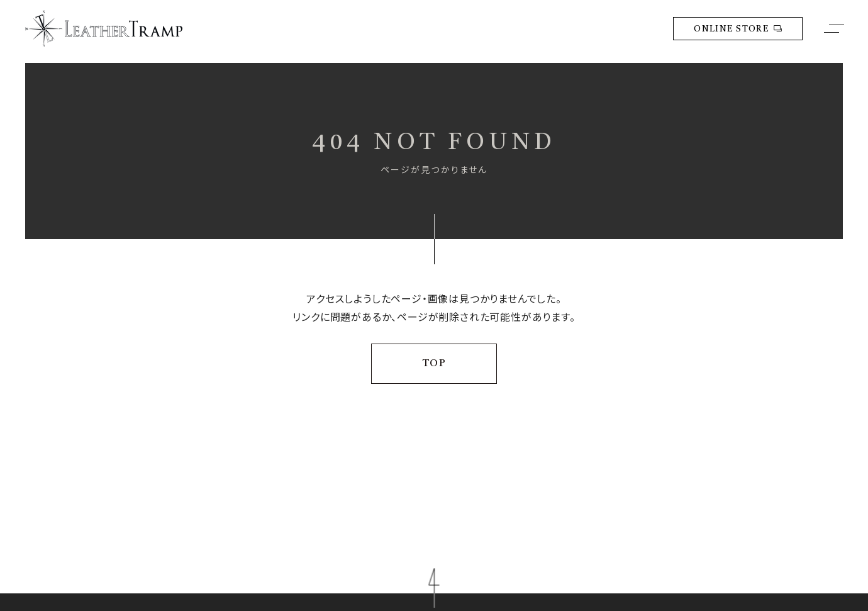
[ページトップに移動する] (434, 588)
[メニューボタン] (834, 28)
